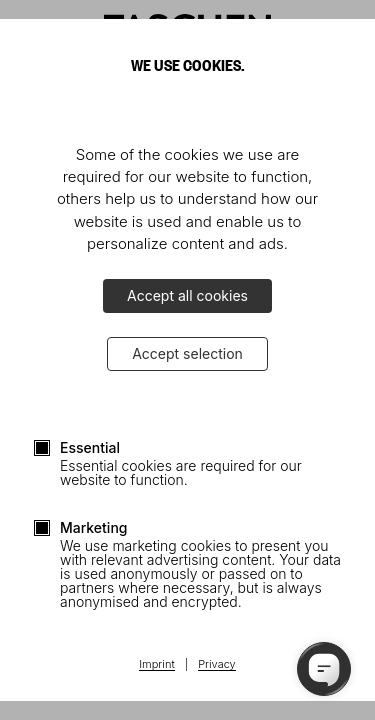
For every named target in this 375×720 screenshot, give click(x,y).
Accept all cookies (187, 295)
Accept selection (187, 353)
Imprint (156, 665)
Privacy (217, 665)
